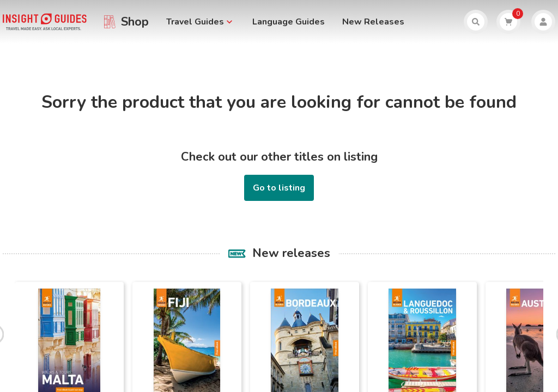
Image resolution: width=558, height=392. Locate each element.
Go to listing (279, 188)
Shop (135, 22)
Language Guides (289, 22)
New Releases (373, 22)
